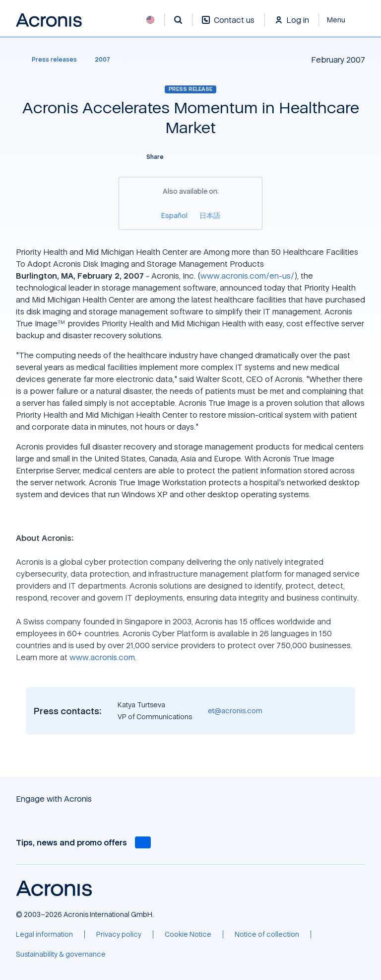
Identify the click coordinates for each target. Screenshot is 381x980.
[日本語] (210, 215)
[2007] (102, 60)
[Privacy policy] (119, 934)
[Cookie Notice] (188, 934)
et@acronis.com (235, 711)
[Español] (174, 215)
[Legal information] (44, 934)
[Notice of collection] (267, 934)
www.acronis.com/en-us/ (247, 276)
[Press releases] (48, 60)
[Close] (342, 20)
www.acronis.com (102, 657)
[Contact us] (228, 25)
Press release (190, 89)
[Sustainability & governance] (61, 954)
